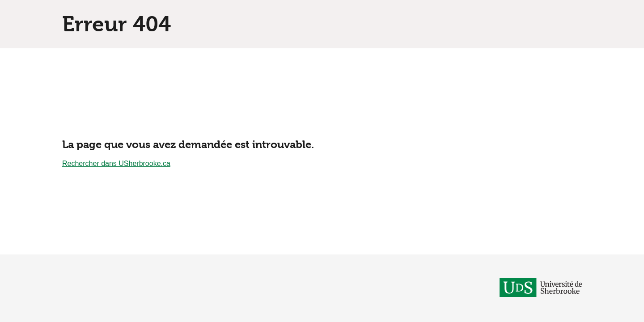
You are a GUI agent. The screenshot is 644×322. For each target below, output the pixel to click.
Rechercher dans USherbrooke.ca (116, 163)
